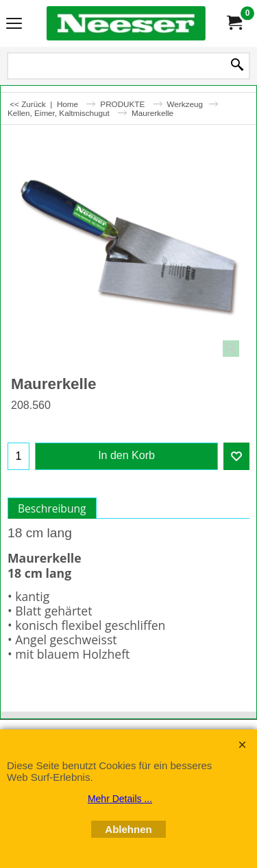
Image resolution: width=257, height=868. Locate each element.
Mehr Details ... (120, 799)
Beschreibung (52, 508)
